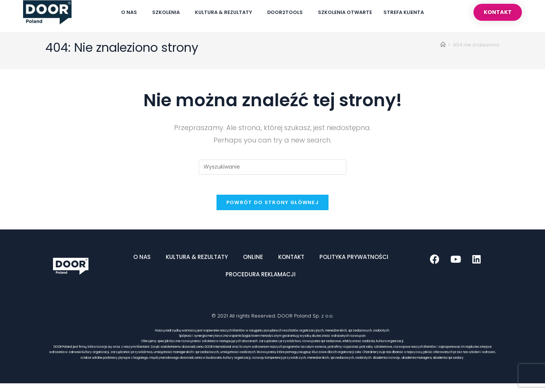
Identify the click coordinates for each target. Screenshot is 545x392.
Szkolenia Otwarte (345, 12)
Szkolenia (168, 12)
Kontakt (291, 266)
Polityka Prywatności (354, 266)
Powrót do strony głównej (272, 211)
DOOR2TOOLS (287, 12)
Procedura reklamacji (261, 283)
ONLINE (253, 266)
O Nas (131, 12)
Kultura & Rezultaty (225, 12)
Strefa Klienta (404, 12)
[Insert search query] (272, 173)
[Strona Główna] (443, 50)
